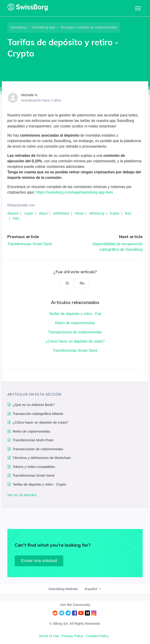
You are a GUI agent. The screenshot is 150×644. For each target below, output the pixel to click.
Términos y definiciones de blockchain (42, 458)
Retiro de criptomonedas (75, 323)
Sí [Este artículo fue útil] (67, 283)
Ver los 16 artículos (22, 495)
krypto (115, 213)
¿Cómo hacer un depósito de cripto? (75, 341)
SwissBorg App (43, 27)
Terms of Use (49, 636)
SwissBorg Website (63, 589)
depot (43, 213)
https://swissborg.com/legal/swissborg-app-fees (74, 192)
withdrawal (61, 213)
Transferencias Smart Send (30, 244)
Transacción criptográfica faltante (38, 414)
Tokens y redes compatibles (34, 467)
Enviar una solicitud (39, 561)
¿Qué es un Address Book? (34, 405)
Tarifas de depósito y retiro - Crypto (39, 484)
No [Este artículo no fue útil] (82, 283)
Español (93, 589)
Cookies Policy (97, 636)
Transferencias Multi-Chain (33, 440)
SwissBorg (18, 27)
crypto (29, 213)
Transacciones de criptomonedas (75, 332)
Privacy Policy (72, 636)
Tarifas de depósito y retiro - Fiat (75, 314)
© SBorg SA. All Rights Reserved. (75, 623)
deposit (13, 213)
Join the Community (75, 605)
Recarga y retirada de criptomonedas (89, 27)
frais (16, 218)
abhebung (97, 213)
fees (128, 213)
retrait (79, 213)
